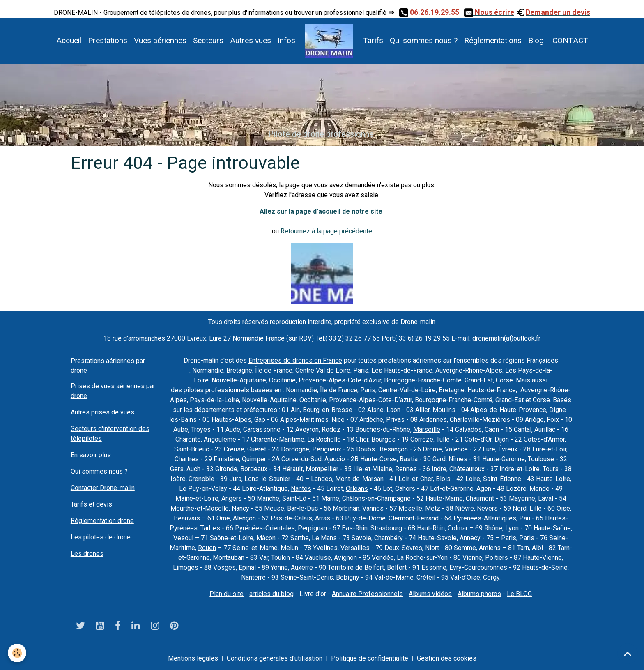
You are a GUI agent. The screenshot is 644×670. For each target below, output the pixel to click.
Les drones (87, 554)
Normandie (208, 370)
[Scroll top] (628, 654)
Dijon (502, 439)
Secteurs (208, 40)
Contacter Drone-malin (103, 488)
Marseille (427, 429)
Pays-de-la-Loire (214, 400)
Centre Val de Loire (323, 370)
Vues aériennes (160, 40)
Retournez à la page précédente (326, 231)
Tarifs (373, 40)
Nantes (301, 489)
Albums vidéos (430, 594)
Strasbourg (386, 528)
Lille (536, 508)
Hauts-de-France (492, 390)
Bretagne (239, 370)
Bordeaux (254, 469)
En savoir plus (91, 455)
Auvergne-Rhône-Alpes (469, 370)
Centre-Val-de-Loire (407, 390)
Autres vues (251, 40)
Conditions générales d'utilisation (275, 658)
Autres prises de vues (102, 412)
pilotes (194, 390)
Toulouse (541, 459)
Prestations (108, 40)
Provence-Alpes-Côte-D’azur (370, 400)
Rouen (207, 548)
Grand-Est (479, 380)
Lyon (512, 528)
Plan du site (227, 594)
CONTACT (569, 40)
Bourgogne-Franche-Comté (423, 380)
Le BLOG (519, 594)
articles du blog (271, 594)
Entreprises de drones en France (295, 360)
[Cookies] (17, 653)
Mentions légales (193, 658)
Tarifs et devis (91, 504)
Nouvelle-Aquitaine (239, 380)
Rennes (406, 469)
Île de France (274, 370)
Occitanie (282, 380)
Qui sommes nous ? (424, 40)
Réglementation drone (102, 521)
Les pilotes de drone (101, 537)
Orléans (357, 489)
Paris (361, 370)
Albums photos (479, 594)
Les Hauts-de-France (402, 370)
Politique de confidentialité (370, 658)
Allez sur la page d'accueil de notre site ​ (322, 211)
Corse (504, 380)
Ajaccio (335, 459)
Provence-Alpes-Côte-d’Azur (340, 380)
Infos (286, 40)
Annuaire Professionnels (367, 594)
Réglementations (493, 40)
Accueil (69, 40)
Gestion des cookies (447, 658)
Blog (536, 40)
